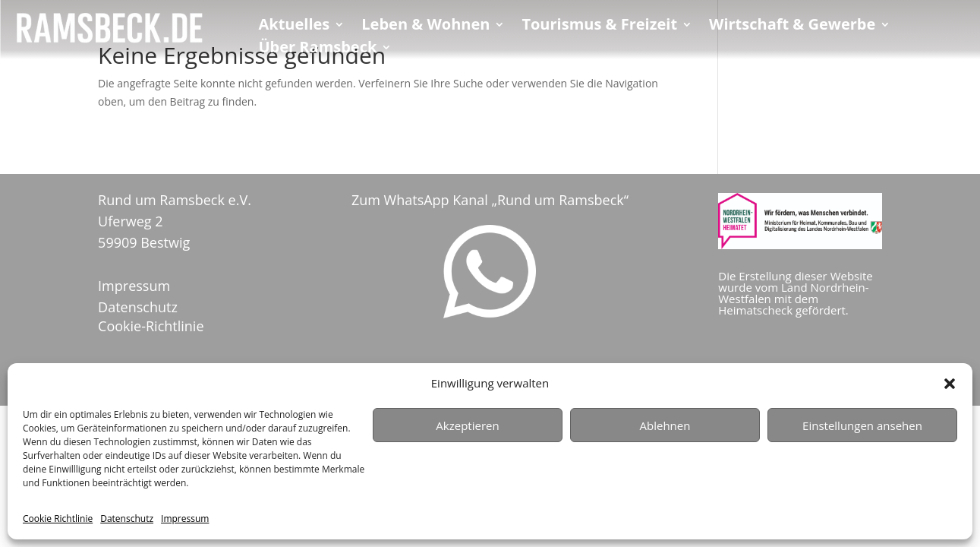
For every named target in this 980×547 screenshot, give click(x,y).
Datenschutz (127, 519)
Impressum (185, 519)
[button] (950, 384)
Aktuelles (294, 27)
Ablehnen (665, 425)
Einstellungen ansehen (862, 425)
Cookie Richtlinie (58, 519)
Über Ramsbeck (317, 49)
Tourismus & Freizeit (599, 27)
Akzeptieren (467, 425)
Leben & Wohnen (425, 27)
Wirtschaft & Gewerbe (792, 27)
